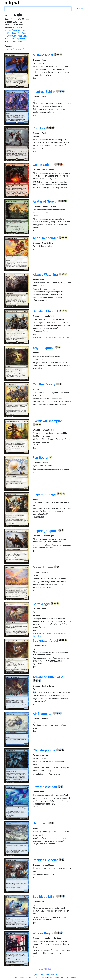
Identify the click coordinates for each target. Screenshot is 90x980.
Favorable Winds (45, 787)
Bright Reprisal (44, 348)
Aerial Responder (46, 238)
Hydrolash (41, 823)
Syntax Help (38, 975)
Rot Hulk (39, 128)
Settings (73, 978)
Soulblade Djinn (45, 897)
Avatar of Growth (45, 201)
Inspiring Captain (46, 531)
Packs (44, 978)
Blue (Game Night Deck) (17, 33)
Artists (22, 978)
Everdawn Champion (48, 421)
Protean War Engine (50, 337)
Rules (47, 975)
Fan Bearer (41, 458)
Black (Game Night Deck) (17, 30)
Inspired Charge (45, 494)
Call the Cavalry (44, 384)
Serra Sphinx (37, 636)
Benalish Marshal (46, 311)
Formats (30, 978)
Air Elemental (43, 714)
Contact (54, 975)
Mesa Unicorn (43, 567)
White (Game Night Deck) (17, 41)
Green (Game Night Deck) (17, 36)
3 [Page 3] (47, 969)
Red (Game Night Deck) (16, 39)
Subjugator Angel (46, 640)
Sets (16, 978)
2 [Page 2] (45, 969)
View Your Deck (62, 978)
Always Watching (46, 275)
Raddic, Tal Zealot (63, 337)
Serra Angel (42, 604)
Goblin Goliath (43, 165)
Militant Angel (43, 55)
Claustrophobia (44, 750)
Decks (51, 978)
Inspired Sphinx (44, 92)
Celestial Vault (48, 633)
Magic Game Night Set (16, 49)
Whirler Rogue (43, 933)
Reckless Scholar (46, 860)
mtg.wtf (13, 3)
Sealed (37, 978)
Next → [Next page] (50, 969)
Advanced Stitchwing (48, 677)
